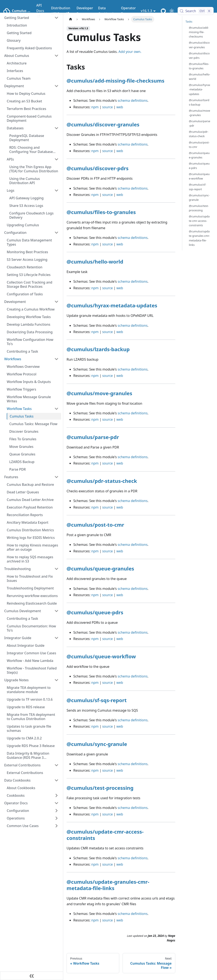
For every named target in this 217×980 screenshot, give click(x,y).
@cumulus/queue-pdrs (95, 612)
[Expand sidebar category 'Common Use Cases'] (56, 826)
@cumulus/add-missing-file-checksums (115, 81)
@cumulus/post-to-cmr (95, 525)
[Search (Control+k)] (196, 11)
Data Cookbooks (107, 11)
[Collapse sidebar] (32, 976)
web (120, 107)
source (107, 107)
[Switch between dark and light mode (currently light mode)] (172, 11)
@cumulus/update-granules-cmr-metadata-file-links (108, 885)
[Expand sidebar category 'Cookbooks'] (56, 795)
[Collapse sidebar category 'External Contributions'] (56, 765)
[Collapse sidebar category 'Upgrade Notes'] (56, 680)
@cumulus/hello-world (95, 262)
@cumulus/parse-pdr (93, 437)
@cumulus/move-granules (99, 393)
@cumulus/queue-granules (100, 568)
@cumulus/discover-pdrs (98, 168)
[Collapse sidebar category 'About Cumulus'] (56, 56)
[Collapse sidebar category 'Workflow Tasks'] (56, 409)
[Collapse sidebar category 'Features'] (56, 477)
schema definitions (133, 100)
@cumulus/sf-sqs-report (97, 700)
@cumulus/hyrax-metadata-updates (112, 305)
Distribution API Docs (61, 11)
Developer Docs (85, 11)
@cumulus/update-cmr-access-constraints (105, 835)
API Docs (40, 10)
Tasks (189, 21)
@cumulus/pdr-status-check (102, 481)
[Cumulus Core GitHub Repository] (163, 11)
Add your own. (130, 52)
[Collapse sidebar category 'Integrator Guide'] (56, 638)
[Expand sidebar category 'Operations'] (56, 818)
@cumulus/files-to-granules (101, 212)
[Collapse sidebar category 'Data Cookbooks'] (56, 780)
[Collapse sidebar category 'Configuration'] (56, 233)
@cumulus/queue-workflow (101, 656)
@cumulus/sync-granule (97, 744)
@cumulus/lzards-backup (98, 349)
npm (95, 107)
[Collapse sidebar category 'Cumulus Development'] (56, 611)
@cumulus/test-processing (100, 788)
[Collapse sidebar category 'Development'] (56, 302)
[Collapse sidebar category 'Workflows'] (56, 359)
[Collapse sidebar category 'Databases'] (56, 128)
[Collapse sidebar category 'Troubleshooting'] (56, 569)
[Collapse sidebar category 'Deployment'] (56, 86)
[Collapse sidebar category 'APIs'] (56, 159)
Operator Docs (128, 11)
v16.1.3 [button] (146, 11)
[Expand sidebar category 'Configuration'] (56, 811)
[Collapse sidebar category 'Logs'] (56, 190)
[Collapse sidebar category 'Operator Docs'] (56, 803)
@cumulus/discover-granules (103, 124)
